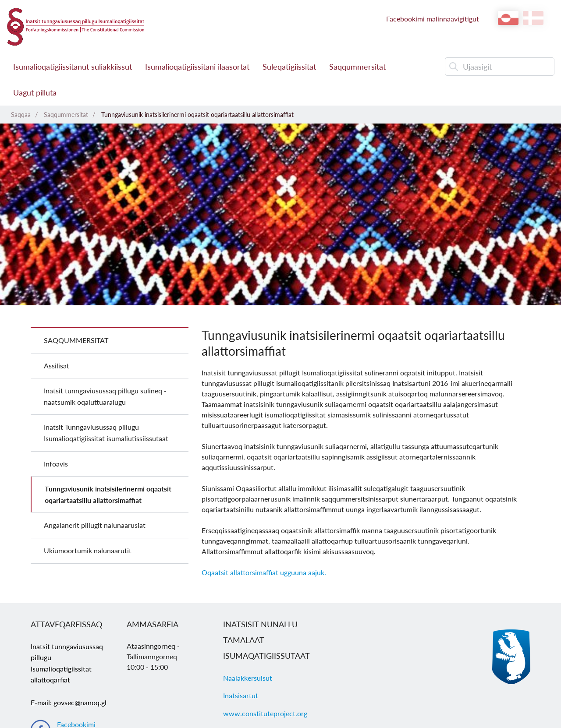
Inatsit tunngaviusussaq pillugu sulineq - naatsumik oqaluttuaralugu (105, 396)
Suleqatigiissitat (289, 67)
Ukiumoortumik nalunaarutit (88, 550)
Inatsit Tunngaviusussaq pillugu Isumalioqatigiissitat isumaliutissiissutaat (106, 433)
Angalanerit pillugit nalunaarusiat (95, 525)
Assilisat (57, 366)
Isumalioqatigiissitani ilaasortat (197, 67)
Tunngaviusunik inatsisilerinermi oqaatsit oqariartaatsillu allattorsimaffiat (197, 115)
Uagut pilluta (35, 92)
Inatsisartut (241, 695)
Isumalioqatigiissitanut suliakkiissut (73, 67)
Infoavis (56, 464)
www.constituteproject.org (265, 713)
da (533, 18)
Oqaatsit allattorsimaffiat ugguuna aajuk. (264, 572)
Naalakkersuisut (248, 678)
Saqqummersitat (357, 67)
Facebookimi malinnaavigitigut (433, 19)
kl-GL (508, 18)
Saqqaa (21, 115)
